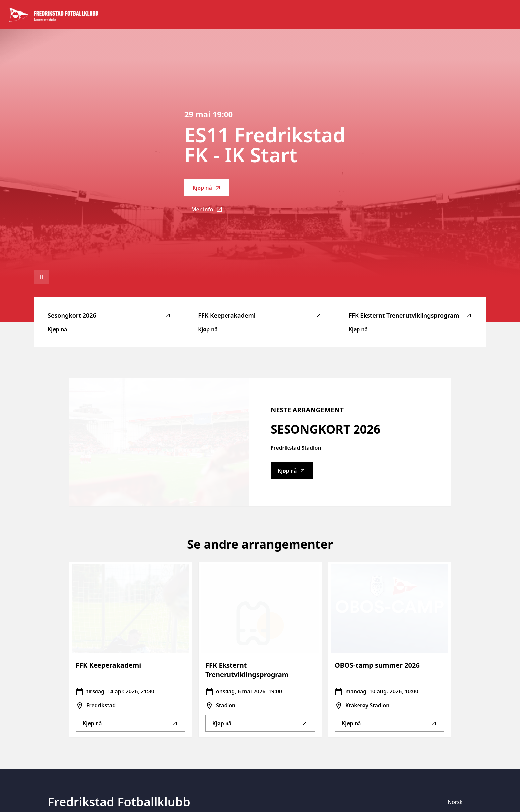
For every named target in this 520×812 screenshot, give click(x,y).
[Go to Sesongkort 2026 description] (159, 442)
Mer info (210, 211)
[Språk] (458, 802)
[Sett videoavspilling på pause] (42, 277)
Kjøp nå (207, 188)
